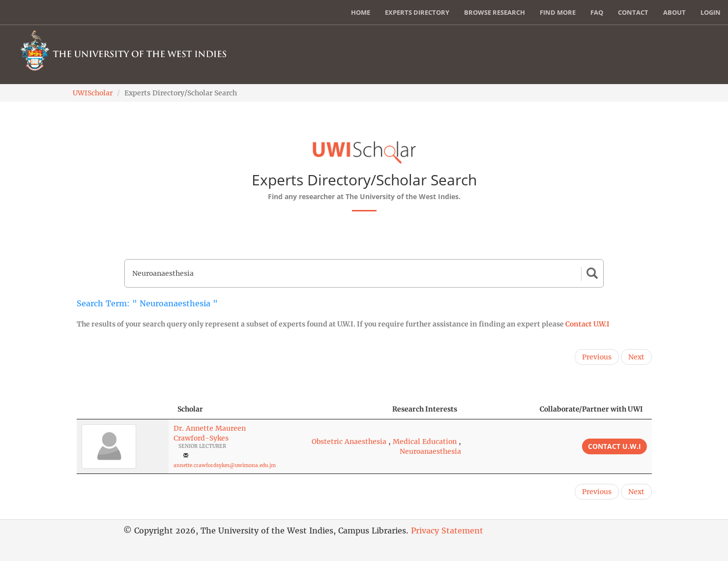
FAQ (597, 12)
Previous (597, 357)
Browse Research (495, 12)
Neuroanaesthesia (430, 451)
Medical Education (425, 442)
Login (711, 12)
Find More (558, 12)
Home (361, 12)
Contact (633, 12)
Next (636, 357)
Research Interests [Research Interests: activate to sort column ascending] (425, 409)
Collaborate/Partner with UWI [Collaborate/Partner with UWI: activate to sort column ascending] (591, 409)
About (674, 12)
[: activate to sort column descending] (123, 409)
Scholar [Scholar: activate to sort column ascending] (190, 409)
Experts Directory (417, 12)
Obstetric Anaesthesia (349, 442)
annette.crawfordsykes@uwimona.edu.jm (225, 465)
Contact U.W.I (587, 324)
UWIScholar (93, 93)
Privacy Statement (447, 531)
